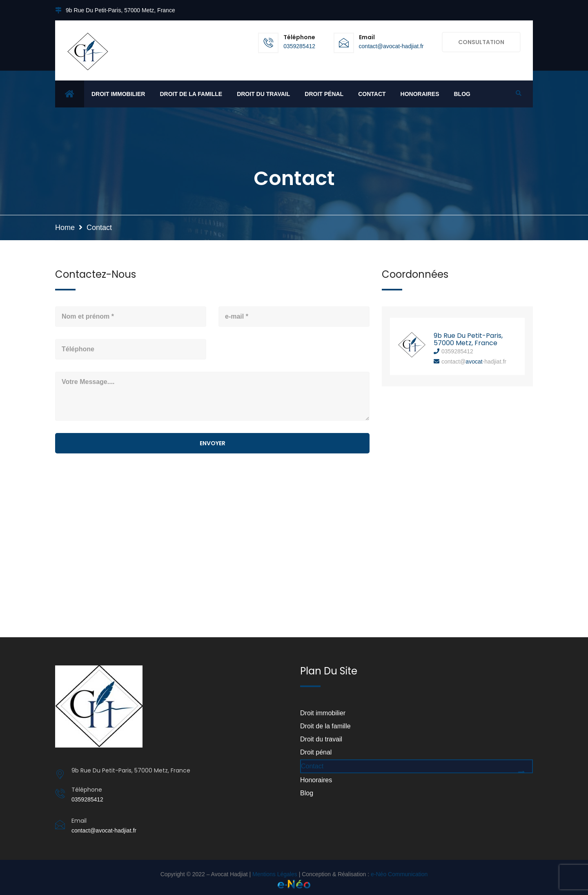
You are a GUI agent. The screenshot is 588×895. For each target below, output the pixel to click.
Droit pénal (324, 94)
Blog (462, 94)
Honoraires (420, 94)
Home (65, 228)
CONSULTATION (481, 42)
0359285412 (299, 46)
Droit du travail (263, 94)
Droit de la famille (191, 94)
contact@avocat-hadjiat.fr (391, 46)
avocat (474, 362)
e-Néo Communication (399, 874)
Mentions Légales (275, 874)
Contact (372, 94)
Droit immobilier (118, 94)
